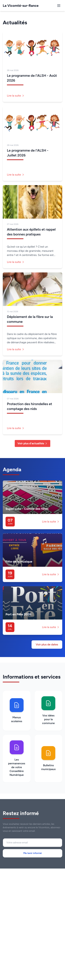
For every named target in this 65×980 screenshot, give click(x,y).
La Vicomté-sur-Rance (21, 6)
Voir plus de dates (47, 644)
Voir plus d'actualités (33, 443)
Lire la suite (16, 96)
